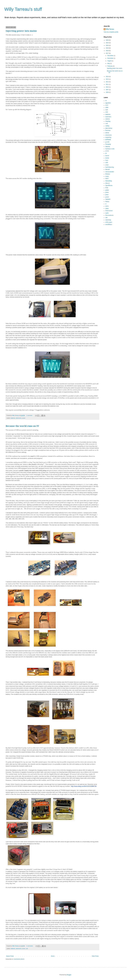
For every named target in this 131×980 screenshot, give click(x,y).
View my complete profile (111, 32)
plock (107, 195)
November (111, 58)
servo (107, 206)
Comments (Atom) (19, 959)
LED (107, 163)
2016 (107, 77)
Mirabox (108, 174)
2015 (107, 79)
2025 (107, 40)
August (110, 61)
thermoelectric (109, 215)
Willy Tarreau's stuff (23, 9)
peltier (107, 190)
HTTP (107, 151)
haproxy (108, 147)
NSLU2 (107, 183)
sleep (107, 208)
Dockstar (108, 130)
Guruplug (108, 144)
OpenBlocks (109, 185)
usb (27, 949)
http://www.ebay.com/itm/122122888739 (84, 786)
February (110, 66)
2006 (107, 92)
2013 (107, 82)
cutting (107, 126)
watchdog (108, 220)
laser (107, 160)
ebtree (107, 133)
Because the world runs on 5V (22, 426)
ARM (107, 108)
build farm (108, 117)
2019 (107, 48)
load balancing (110, 167)
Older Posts (95, 956)
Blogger (69, 975)
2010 (107, 87)
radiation (108, 199)
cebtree (108, 119)
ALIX (107, 105)
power (24, 418)
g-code (107, 142)
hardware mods (110, 149)
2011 (107, 84)
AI (106, 101)
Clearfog (108, 121)
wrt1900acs (109, 224)
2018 (107, 51)
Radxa (107, 202)
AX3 (107, 112)
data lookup (109, 128)
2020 (107, 45)
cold (107, 124)
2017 (107, 53)
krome (107, 158)
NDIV (107, 179)
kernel (107, 156)
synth (107, 213)
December (111, 56)
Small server (109, 211)
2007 (107, 90)
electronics (19, 418)
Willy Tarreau (110, 29)
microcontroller (110, 172)
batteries (13, 418)
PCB (107, 188)
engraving (108, 137)
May (109, 63)
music (107, 176)
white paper (109, 222)
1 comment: (30, 415)
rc (106, 204)
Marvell (107, 169)
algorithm (108, 103)
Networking (109, 181)
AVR (107, 110)
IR (106, 153)
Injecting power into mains (21, 31)
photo (107, 192)
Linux (107, 165)
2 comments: (30, 946)
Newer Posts (10, 956)
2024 (107, 43)
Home (53, 956)
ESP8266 (108, 140)
